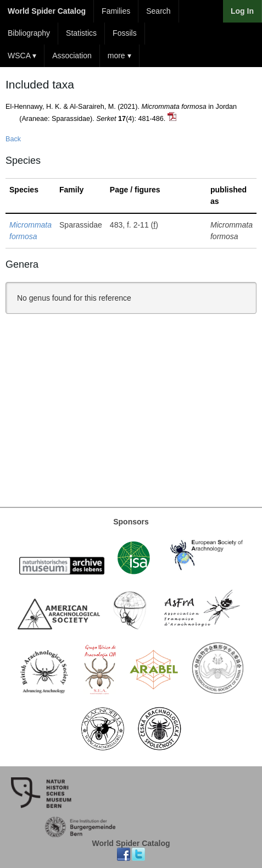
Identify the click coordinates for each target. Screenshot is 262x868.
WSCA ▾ (22, 56)
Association (72, 56)
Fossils (125, 33)
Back (13, 139)
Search (158, 11)
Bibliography (29, 33)
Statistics (81, 33)
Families (116, 11)
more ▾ (119, 56)
